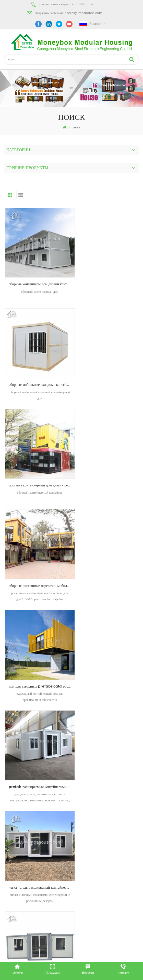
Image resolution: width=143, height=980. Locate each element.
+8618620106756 (84, 4)
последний (81, 775)
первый (61, 775)
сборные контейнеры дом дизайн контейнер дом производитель (38, 276)
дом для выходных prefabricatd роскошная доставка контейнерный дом (38, 461)
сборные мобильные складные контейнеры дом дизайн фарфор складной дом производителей (109, 276)
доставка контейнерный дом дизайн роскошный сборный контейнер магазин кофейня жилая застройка (38, 369)
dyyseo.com (89, 956)
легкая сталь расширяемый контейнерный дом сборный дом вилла (38, 554)
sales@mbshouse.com (85, 13)
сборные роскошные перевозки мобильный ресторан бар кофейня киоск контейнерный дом (109, 369)
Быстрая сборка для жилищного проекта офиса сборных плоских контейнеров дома (38, 739)
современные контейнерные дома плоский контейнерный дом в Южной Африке (38, 646)
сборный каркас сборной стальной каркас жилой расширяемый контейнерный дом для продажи (109, 554)
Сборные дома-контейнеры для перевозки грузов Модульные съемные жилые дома (109, 646)
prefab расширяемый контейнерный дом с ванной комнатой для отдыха (109, 461)
